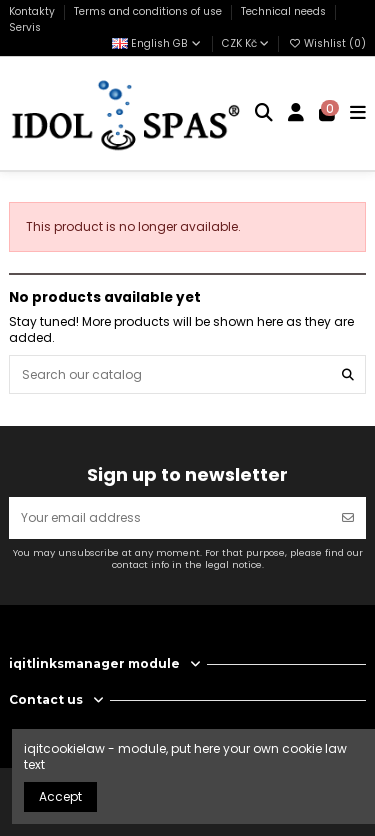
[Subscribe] (348, 518)
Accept (60, 796)
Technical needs (285, 11)
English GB (157, 43)
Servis (25, 27)
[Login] (296, 114)
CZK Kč (245, 43)
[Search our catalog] (348, 374)
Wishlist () (327, 43)
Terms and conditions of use (149, 11)
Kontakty (33, 11)
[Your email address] (170, 518)
